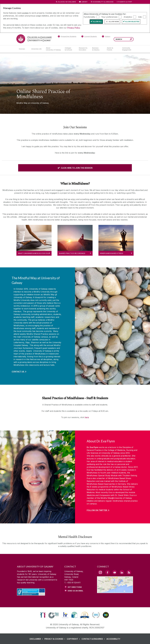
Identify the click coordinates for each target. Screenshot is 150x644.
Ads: (140, 17)
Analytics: (128, 17)
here (87, 417)
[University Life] (37, 49)
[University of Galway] (34, 39)
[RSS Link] (129, 572)
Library (84, 2)
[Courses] (23, 49)
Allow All (97, 22)
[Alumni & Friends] (113, 49)
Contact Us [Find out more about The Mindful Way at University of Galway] (18, 372)
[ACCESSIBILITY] (113, 639)
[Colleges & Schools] (70, 49)
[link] (43, 615)
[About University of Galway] (53, 49)
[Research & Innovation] (84, 49)
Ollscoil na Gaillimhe (67, 2)
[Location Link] (115, 592)
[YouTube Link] (115, 572)
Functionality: (90, 17)
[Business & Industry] (98, 49)
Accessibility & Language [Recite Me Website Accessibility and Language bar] (102, 2)
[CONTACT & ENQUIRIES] (94, 639)
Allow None (114, 22)
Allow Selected (132, 22)
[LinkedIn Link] (122, 572)
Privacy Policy (74, 28)
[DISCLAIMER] (37, 639)
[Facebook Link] (107, 572)
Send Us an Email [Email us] (75, 591)
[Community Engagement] (127, 49)
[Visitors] (106, 37)
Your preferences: (110, 17)
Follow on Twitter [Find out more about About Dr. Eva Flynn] (97, 510)
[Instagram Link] (100, 572)
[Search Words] (124, 39)
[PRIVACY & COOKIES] (55, 639)
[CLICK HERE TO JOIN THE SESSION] (75, 168)
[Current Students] (89, 37)
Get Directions (75, 587)
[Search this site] (131, 40)
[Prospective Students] (67, 37)
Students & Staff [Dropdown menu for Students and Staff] (125, 2)
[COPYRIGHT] (74, 639)
